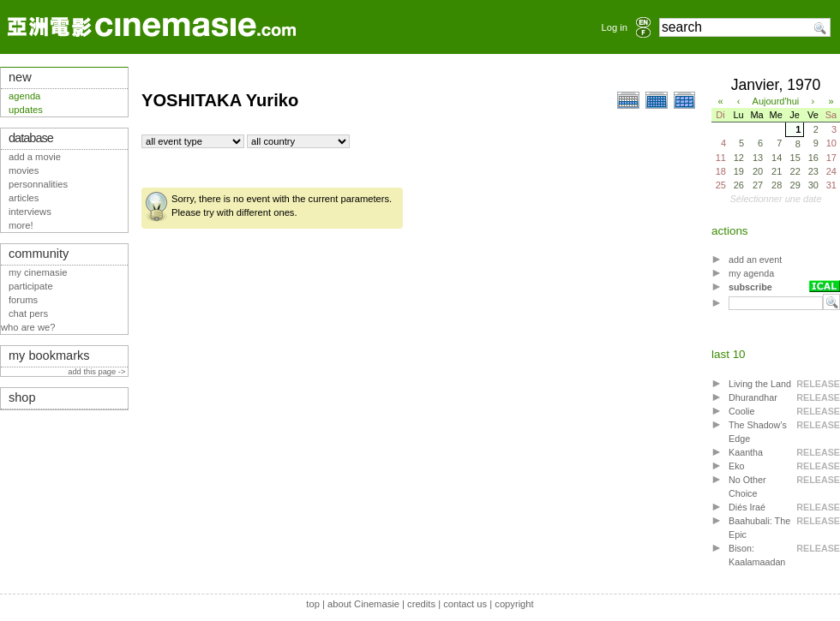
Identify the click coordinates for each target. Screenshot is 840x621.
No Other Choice (747, 487)
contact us (465, 604)
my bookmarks (49, 355)
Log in (615, 27)
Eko (737, 466)
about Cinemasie (363, 604)
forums (23, 300)
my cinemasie (38, 272)
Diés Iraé (747, 507)
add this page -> (98, 372)
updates (26, 110)
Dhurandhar (753, 397)
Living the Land (760, 384)
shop (22, 397)
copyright (514, 604)
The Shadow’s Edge (758, 432)
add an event (755, 260)
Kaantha (746, 452)
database (31, 138)
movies (24, 170)
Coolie (741, 411)
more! (21, 225)
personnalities (38, 184)
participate (31, 286)
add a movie (35, 157)
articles (24, 198)
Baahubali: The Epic (759, 528)
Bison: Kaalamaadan (757, 555)
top (313, 604)
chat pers (28, 313)
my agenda (751, 273)
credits (421, 604)
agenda (24, 96)
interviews (30, 212)
